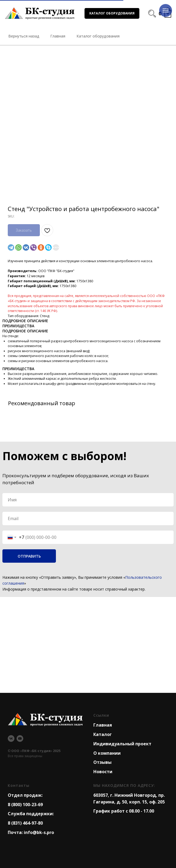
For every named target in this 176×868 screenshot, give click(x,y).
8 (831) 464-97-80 (25, 823)
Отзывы (102, 762)
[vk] (11, 739)
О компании (107, 753)
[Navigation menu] (166, 10)
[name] (88, 500)
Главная (103, 725)
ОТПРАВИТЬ (29, 556)
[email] (88, 518)
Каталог (103, 734)
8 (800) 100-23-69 (25, 805)
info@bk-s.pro (39, 832)
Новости (103, 772)
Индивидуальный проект (122, 744)
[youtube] (20, 739)
